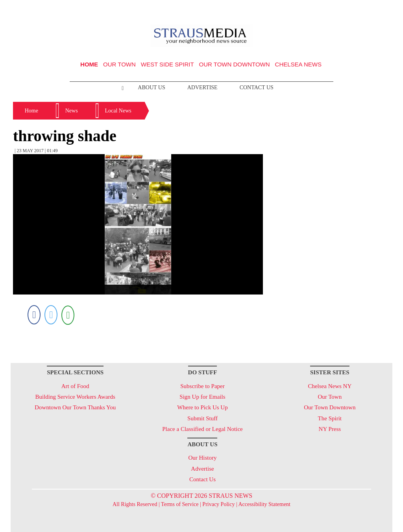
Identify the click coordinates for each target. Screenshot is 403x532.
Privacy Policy (218, 504)
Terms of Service (180, 504)
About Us (151, 87)
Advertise (202, 87)
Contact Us (257, 87)
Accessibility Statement (264, 504)
